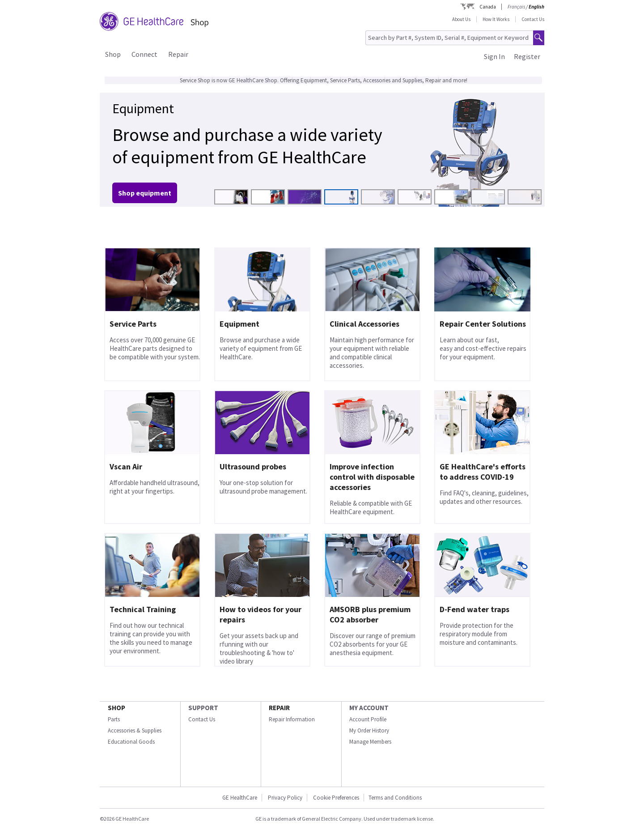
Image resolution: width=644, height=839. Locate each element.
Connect (144, 54)
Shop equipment (145, 193)
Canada (488, 7)
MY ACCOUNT (369, 708)
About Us (461, 19)
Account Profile (368, 719)
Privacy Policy (285, 798)
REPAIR (279, 708)
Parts (114, 719)
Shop (113, 54)
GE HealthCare (240, 798)
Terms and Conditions (395, 798)
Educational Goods (131, 742)
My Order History (369, 730)
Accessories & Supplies (135, 730)
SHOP (117, 708)
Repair (178, 54)
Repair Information (292, 719)
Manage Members (370, 742)
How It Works (496, 19)
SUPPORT (203, 708)
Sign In (494, 56)
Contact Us (533, 19)
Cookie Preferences (336, 798)
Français (516, 7)
